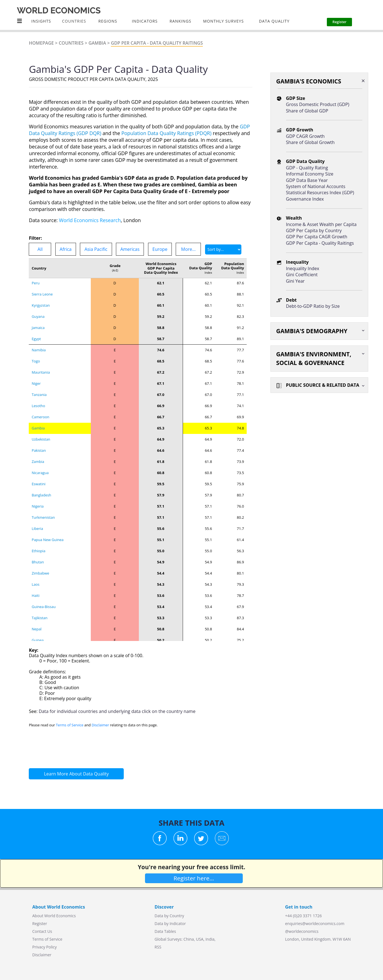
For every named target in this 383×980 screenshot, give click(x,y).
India (210, 939)
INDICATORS (145, 21)
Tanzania (39, 320)
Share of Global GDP (307, 111)
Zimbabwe (40, 498)
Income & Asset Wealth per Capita (321, 224)
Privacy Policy (45, 947)
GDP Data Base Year (307, 180)
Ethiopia (38, 476)
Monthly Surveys (223, 21)
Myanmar (40, 599)
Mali (35, 588)
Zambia (38, 387)
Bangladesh (41, 420)
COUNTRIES (74, 21)
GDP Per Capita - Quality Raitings (320, 243)
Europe (160, 249)
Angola (37, 632)
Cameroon (40, 342)
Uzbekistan (41, 364)
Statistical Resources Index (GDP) (320, 193)
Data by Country (169, 916)
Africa (66, 249)
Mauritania (41, 297)
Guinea (38, 565)
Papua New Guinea (48, 465)
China (189, 939)
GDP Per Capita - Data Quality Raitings (157, 43)
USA (200, 939)
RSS (158, 947)
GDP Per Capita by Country (314, 230)
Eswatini (39, 409)
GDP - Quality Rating (307, 168)
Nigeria (38, 431)
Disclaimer (100, 725)
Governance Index (305, 199)
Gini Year (295, 281)
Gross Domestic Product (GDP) (318, 104)
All (40, 249)
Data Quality (274, 21)
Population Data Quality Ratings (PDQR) (166, 133)
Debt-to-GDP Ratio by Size (313, 306)
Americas (130, 249)
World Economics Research (90, 220)
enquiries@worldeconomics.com (315, 923)
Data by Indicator (170, 923)
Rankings (180, 21)
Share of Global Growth (310, 142)
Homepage (41, 43)
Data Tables (165, 931)
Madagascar (42, 577)
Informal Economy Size (310, 174)
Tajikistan (40, 543)
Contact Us (42, 931)
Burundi (38, 610)
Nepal (36, 554)
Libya (36, 621)
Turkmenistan (43, 443)
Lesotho (38, 331)
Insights (41, 21)
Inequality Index (303, 268)
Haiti (35, 521)
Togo (36, 286)
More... (188, 249)
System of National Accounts (316, 186)
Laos (35, 510)
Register (40, 923)
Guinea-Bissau (44, 532)
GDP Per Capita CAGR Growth (317, 237)
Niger (36, 309)
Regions (108, 21)
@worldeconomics (302, 931)
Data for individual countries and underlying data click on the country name (117, 711)
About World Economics (54, 916)
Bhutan (38, 487)
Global (160, 939)
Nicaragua (40, 398)
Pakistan (39, 376)
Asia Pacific (96, 249)
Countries (71, 43)
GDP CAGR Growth (305, 136)
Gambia (97, 43)
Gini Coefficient (302, 275)
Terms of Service (70, 725)
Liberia (37, 454)
